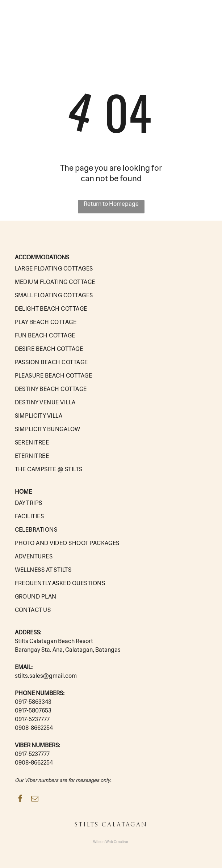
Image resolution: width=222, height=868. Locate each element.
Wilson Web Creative (111, 842)
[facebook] (20, 799)
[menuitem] (111, 269)
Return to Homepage (111, 204)
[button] (206, 17)
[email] (35, 799)
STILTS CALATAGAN (44, 17)
